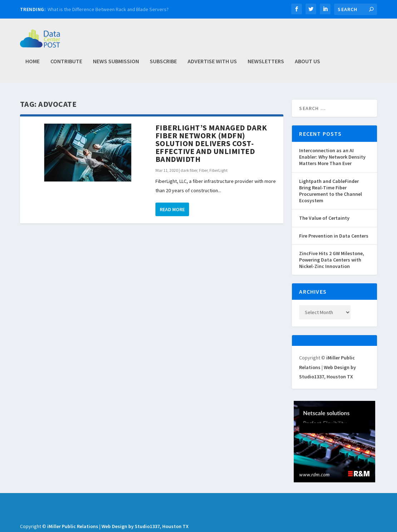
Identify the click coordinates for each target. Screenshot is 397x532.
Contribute (66, 65)
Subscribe (163, 65)
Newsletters (266, 65)
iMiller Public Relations (73, 527)
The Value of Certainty (324, 218)
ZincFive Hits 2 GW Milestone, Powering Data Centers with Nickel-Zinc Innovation (332, 260)
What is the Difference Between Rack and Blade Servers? (108, 9)
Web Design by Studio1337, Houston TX (145, 527)
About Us (307, 65)
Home (33, 65)
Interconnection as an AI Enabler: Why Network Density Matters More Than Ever (332, 157)
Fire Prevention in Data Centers (334, 236)
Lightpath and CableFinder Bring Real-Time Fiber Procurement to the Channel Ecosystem (331, 191)
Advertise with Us (212, 65)
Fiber (203, 171)
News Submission (116, 65)
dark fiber (189, 171)
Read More (172, 210)
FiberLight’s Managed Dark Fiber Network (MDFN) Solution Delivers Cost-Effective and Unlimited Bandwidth (211, 144)
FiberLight (219, 171)
